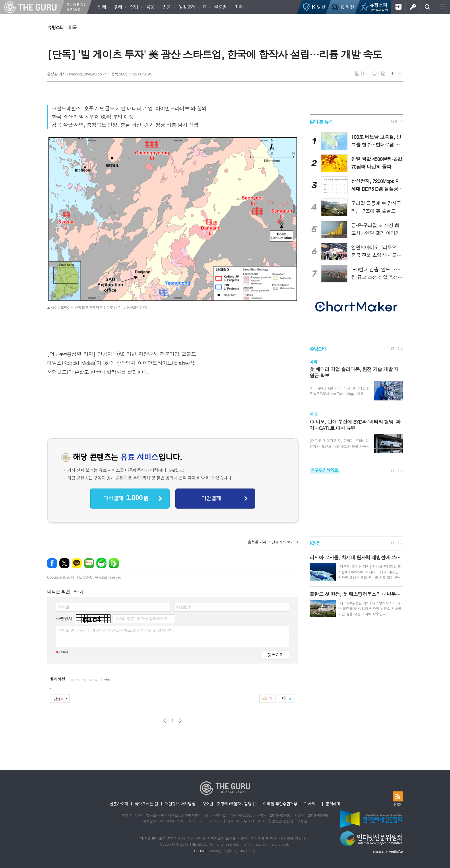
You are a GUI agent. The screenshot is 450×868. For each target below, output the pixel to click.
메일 (366, 73)
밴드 (114, 563)
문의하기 (333, 804)
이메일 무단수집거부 (280, 804)
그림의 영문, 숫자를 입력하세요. (142, 618)
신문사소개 (119, 804)
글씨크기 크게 (392, 73)
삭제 (107, 680)
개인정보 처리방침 (180, 804)
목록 (357, 73)
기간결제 (211, 498)
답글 (58, 699)
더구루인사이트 (324, 470)
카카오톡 (77, 563)
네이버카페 (101, 563)
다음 (180, 721)
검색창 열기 (427, 7)
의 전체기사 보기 (271, 542)
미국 (73, 27)
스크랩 (383, 73)
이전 (165, 721)
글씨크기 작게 (399, 73)
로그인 (413, 7)
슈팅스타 (56, 27)
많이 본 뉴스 (321, 121)
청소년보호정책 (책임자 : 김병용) (229, 804)
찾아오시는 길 (147, 804)
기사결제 (126, 498)
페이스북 (52, 563)
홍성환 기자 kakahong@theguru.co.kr (76, 74)
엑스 (64, 563)
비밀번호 (184, 607)
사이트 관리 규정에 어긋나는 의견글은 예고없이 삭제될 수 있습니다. (116, 630)
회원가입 (398, 7)
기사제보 (312, 804)
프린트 (374, 73)
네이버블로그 (89, 563)
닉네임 (64, 607)
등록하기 (276, 655)
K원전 (315, 543)
